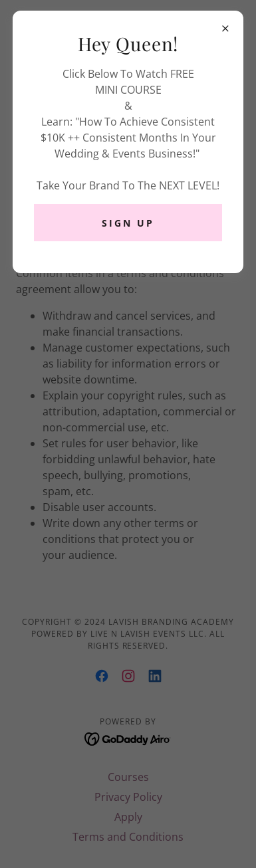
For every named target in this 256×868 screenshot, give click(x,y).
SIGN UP (128, 223)
